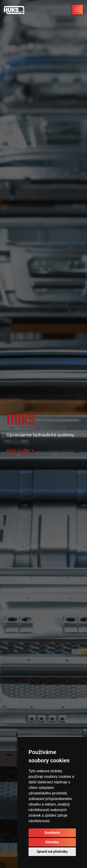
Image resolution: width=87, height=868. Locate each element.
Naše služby (21, 451)
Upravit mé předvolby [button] (52, 852)
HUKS (21, 420)
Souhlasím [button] (52, 833)
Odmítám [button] (52, 842)
